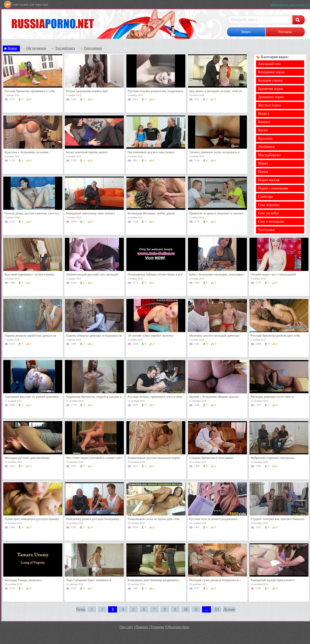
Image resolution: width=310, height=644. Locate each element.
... (207, 609)
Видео (246, 32)
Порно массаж (269, 180)
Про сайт (126, 627)
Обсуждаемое (36, 48)
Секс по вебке (269, 213)
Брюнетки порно (271, 89)
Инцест (264, 114)
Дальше (229, 609)
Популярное (93, 48)
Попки (263, 172)
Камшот (264, 122)
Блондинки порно (271, 72)
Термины (157, 627)
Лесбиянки (266, 147)
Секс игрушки (269, 205)
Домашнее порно (271, 97)
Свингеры (266, 197)
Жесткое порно (270, 105)
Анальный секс (270, 64)
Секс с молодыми (271, 222)
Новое (12, 48)
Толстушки (267, 230)
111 (217, 609)
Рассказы (285, 32)
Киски (263, 130)
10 (186, 609)
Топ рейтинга (65, 48)
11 (196, 609)
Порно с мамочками (273, 188)
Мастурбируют (270, 155)
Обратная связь (178, 627)
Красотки (265, 138)
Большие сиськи (270, 80)
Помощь (142, 627)
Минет (263, 163)
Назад (81, 609)
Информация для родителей (290, 5)
